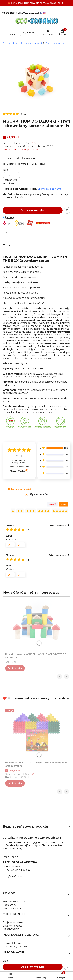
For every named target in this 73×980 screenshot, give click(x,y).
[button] (9, 489)
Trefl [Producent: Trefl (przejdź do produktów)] (5, 233)
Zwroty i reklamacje (14, 902)
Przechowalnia (11, 929)
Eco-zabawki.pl (10, 43)
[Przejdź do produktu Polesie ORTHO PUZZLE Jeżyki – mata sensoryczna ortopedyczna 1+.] (36, 732)
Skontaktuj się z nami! (49, 189)
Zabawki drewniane (55, 43)
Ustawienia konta (12, 926)
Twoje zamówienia (13, 922)
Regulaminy (10, 905)
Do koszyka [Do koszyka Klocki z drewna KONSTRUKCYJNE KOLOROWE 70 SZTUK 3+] (15, 668)
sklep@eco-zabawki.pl (28, 13)
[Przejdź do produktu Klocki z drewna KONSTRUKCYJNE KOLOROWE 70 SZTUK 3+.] (36, 624)
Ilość (5, 170)
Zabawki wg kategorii (31, 43)
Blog (5, 961)
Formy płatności (12, 943)
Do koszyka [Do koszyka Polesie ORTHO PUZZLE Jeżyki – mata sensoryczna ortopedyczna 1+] (15, 783)
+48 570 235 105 (9, 13)
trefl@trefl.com (13, 877)
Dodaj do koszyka (33, 210)
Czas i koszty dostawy (15, 947)
